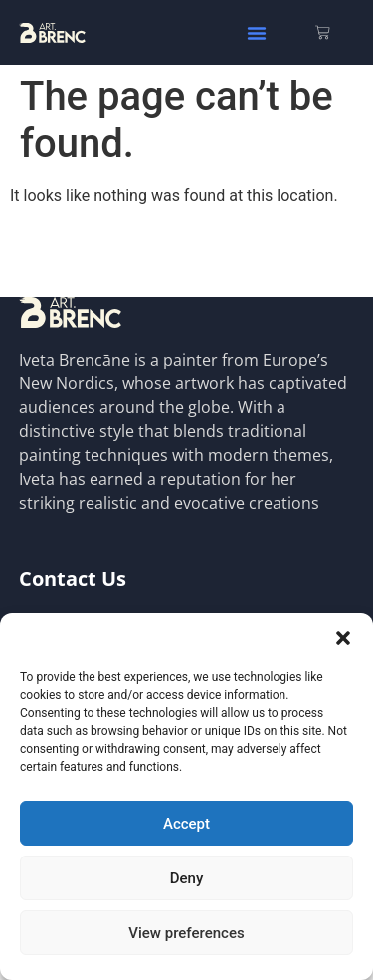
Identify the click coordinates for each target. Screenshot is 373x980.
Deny (187, 878)
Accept (186, 824)
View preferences (186, 933)
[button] (343, 638)
